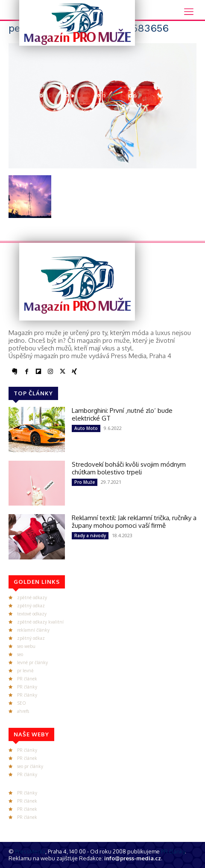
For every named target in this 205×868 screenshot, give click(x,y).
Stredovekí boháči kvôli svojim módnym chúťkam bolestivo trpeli (129, 468)
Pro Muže (85, 482)
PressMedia (30, 851)
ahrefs (23, 711)
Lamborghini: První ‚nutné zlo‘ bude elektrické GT (122, 414)
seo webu (26, 646)
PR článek (27, 679)
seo (20, 654)
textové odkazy (32, 614)
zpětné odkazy (32, 597)
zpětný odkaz (31, 606)
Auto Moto (86, 428)
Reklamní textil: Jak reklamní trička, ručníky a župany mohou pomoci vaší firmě (134, 522)
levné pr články (32, 662)
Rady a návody (90, 536)
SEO (22, 703)
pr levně (25, 671)
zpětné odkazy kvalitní (40, 622)
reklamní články (33, 630)
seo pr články (30, 766)
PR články (27, 687)
